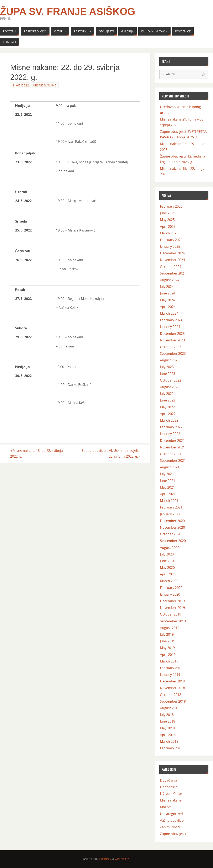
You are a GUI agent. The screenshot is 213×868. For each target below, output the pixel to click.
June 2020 (168, 561)
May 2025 (167, 220)
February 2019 (171, 668)
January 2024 (170, 327)
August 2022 (170, 387)
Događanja (168, 780)
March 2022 (169, 420)
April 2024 (168, 307)
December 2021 (172, 441)
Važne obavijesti (173, 820)
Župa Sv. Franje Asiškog (68, 12)
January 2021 (170, 514)
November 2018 (172, 688)
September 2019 (173, 621)
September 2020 (173, 541)
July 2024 (167, 287)
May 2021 (167, 487)
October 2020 (171, 534)
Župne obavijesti (173, 834)
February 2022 (171, 427)
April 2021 (168, 494)
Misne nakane (45, 85)
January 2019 (170, 675)
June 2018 (168, 721)
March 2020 (169, 581)
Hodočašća (169, 787)
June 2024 (168, 293)
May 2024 (167, 300)
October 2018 (171, 695)
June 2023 (168, 374)
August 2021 (170, 467)
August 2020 (170, 548)
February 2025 (171, 240)
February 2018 (171, 748)
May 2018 (167, 728)
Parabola (105, 859)
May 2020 (167, 568)
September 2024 (173, 273)
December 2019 (172, 601)
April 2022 (168, 414)
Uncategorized (171, 814)
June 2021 (168, 481)
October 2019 (171, 614)
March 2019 (169, 661)
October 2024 (171, 267)
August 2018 (170, 708)
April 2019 (168, 655)
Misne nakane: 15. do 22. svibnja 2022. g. (37, 453)
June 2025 (168, 213)
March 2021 (169, 501)
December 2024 (172, 253)
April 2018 (168, 735)
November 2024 (172, 260)
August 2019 (170, 628)
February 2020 (171, 588)
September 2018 (173, 701)
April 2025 (168, 227)
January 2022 (170, 434)
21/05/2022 (21, 85)
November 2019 (172, 608)
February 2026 (171, 206)
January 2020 (170, 594)
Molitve (166, 807)
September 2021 (173, 460)
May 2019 (167, 648)
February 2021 (171, 507)
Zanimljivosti (170, 827)
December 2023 (172, 334)
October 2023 (171, 347)
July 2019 (167, 634)
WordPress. (123, 859)
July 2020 (167, 554)
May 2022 (167, 407)
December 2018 (172, 681)
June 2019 (168, 641)
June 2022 (168, 400)
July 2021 (167, 474)
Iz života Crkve (171, 794)
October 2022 (171, 380)
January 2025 (170, 246)
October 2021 (171, 454)
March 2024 (169, 313)
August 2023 (170, 360)
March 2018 (169, 741)
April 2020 (168, 574)
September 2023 (173, 353)
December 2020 (172, 521)
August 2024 (170, 280)
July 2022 (167, 394)
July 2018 (167, 715)
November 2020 (172, 527)
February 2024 (171, 320)
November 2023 (172, 340)
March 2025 (169, 233)
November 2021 (172, 447)
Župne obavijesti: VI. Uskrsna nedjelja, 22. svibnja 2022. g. (111, 453)
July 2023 (167, 367)
